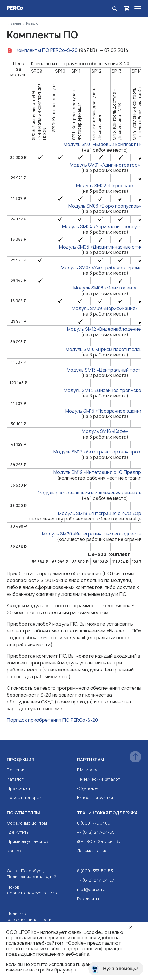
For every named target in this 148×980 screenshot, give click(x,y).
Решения (16, 770)
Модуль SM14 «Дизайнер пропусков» (105, 390)
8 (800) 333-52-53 (95, 871)
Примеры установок (28, 841)
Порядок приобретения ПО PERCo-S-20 (52, 720)
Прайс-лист (19, 788)
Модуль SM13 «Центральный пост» (105, 370)
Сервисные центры (27, 823)
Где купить (18, 832)
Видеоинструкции (95, 797)
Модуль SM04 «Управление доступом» (105, 227)
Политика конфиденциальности (29, 916)
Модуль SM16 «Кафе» (105, 431)
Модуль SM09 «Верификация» (105, 308)
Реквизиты (88, 899)
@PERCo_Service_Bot (99, 841)
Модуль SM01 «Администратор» (105, 165)
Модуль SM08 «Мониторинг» (105, 288)
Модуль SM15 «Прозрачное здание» (105, 411)
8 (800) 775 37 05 (94, 823)
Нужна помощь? (114, 969)
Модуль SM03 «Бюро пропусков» (105, 206)
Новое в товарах (24, 797)
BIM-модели (89, 770)
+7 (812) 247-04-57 (96, 880)
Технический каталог (98, 779)
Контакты (17, 851)
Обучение (87, 788)
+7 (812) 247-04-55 (96, 832)
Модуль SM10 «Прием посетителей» (105, 349)
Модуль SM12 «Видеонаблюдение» (105, 329)
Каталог (15, 779)
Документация (92, 851)
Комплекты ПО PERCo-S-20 (47, 50)
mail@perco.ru (91, 889)
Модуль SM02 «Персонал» (105, 186)
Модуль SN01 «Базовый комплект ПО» (105, 144)
